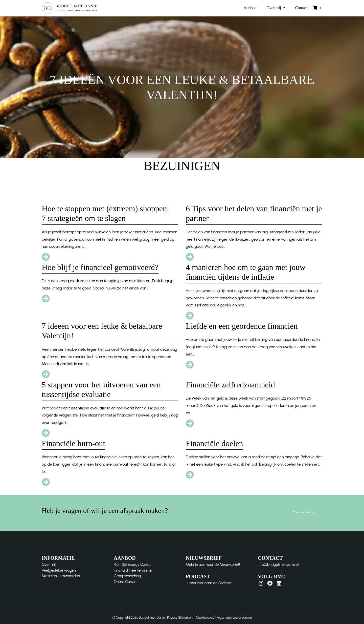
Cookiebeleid (205, 618)
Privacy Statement (180, 618)
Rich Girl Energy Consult (133, 565)
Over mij (274, 8)
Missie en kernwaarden (61, 576)
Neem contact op (303, 512)
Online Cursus (125, 582)
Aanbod (250, 8)
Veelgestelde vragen (59, 570)
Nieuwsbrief (229, 565)
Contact (302, 8)
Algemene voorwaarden (234, 618)
